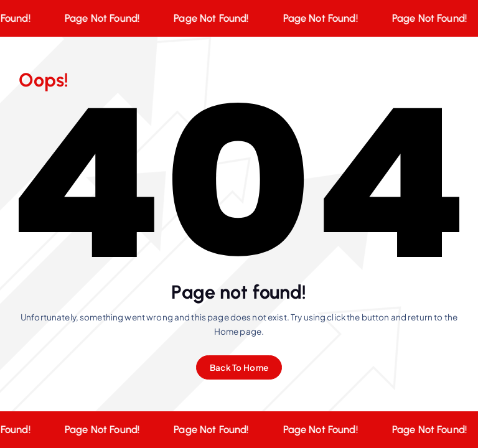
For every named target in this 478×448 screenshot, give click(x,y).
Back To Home (239, 367)
